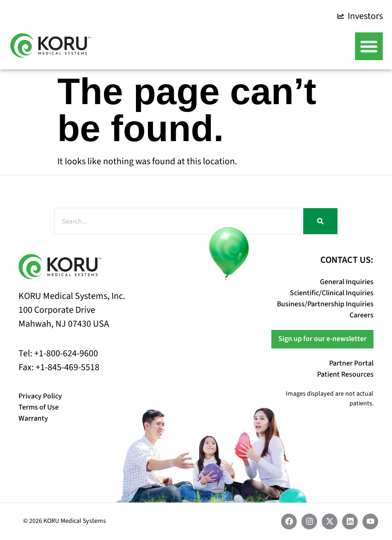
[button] (369, 46)
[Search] (320, 221)
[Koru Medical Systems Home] (51, 45)
